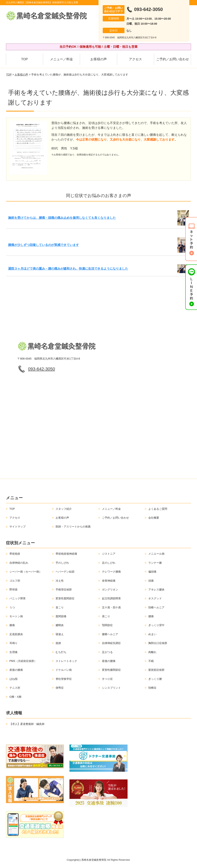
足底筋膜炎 (16, 634)
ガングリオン (110, 590)
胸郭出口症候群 (158, 643)
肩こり (106, 616)
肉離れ (152, 652)
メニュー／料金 (61, 59)
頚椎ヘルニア (156, 607)
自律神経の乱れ (19, 563)
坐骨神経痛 (109, 581)
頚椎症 (152, 688)
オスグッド (155, 598)
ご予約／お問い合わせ (173, 59)
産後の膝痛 (16, 670)
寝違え (60, 634)
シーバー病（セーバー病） (26, 572)
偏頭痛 (152, 572)
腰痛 (151, 616)
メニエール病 (156, 554)
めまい (152, 634)
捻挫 (58, 643)
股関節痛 (61, 616)
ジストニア (109, 554)
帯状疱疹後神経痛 (66, 554)
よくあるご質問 (158, 509)
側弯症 (60, 688)
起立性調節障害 (111, 598)
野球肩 (13, 590)
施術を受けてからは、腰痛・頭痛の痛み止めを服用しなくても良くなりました (62, 218)
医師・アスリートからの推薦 (73, 527)
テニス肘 (15, 688)
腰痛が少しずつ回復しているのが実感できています (43, 245)
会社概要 (154, 518)
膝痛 (12, 625)
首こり (60, 607)
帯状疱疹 (15, 554)
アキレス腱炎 (156, 590)
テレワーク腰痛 (111, 572)
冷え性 (60, 581)
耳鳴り (13, 643)
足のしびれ (109, 563)
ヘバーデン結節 (65, 572)
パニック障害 (18, 598)
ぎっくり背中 (156, 625)
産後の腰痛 (109, 661)
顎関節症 (107, 625)
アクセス (135, 59)
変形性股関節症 (65, 598)
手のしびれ (62, 563)
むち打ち (61, 652)
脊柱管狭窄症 (64, 679)
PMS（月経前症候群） (23, 661)
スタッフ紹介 (64, 509)
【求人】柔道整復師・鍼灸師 (27, 724)
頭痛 (151, 581)
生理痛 (13, 652)
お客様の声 (99, 59)
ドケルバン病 (64, 670)
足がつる (107, 652)
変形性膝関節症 (111, 670)
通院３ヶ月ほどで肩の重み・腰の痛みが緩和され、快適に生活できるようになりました (68, 269)
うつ (12, 607)
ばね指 (13, 679)
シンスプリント (111, 688)
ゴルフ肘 (15, 581)
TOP (25, 59)
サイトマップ (18, 527)
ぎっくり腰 (155, 679)
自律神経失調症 (111, 643)
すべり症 (107, 679)
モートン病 (16, 616)
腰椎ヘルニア (110, 634)
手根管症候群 (64, 590)
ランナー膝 (155, 563)
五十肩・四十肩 (111, 607)
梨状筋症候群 (156, 670)
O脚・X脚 (15, 697)
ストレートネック (66, 661)
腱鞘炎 (60, 625)
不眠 (151, 661)
